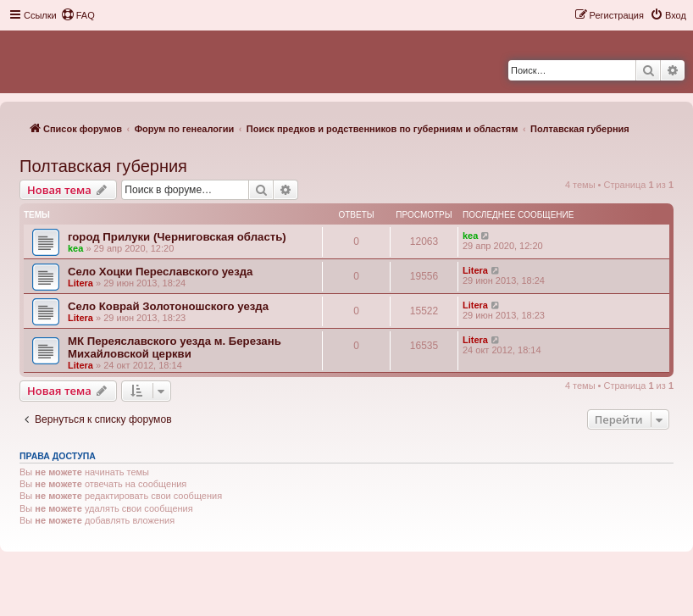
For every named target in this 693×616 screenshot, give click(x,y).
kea (75, 248)
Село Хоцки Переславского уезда (160, 272)
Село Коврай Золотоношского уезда (168, 306)
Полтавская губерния (103, 166)
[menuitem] (78, 15)
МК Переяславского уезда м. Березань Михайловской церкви (175, 347)
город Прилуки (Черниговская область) (177, 237)
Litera (80, 283)
